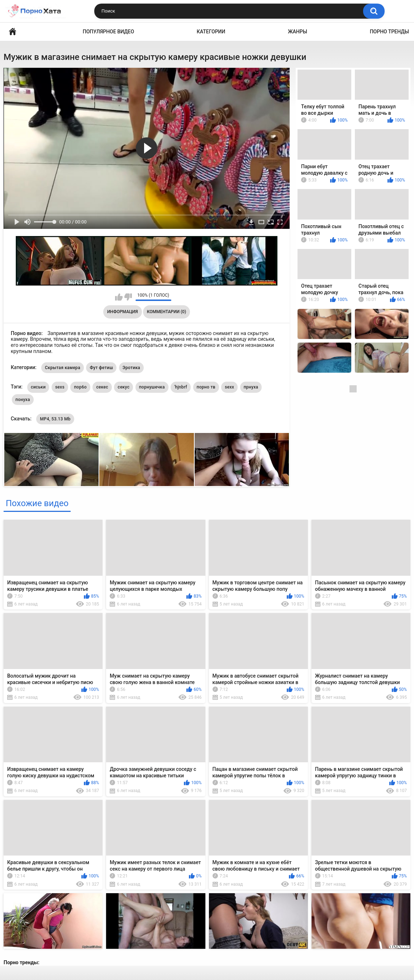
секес (102, 387)
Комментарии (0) (166, 312)
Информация (123, 312)
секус (123, 387)
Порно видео (13, 32)
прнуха (251, 387)
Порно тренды (389, 32)
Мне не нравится (128, 297)
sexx (229, 387)
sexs (60, 387)
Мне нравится (119, 297)
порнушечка (152, 387)
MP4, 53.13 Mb (55, 419)
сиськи (38, 387)
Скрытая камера (63, 368)
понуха (23, 400)
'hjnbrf (181, 387)
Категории (211, 32)
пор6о (80, 387)
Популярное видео (108, 32)
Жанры (298, 32)
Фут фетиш (101, 368)
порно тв (206, 387)
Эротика (131, 368)
